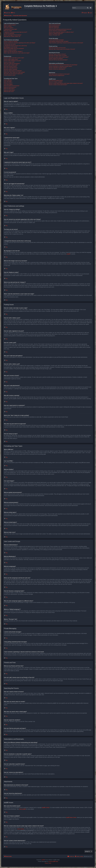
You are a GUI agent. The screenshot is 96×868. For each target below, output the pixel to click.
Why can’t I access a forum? (10, 66)
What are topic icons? (9, 92)
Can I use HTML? (8, 81)
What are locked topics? (9, 90)
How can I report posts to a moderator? (13, 71)
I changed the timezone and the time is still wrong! (15, 46)
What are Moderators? (54, 26)
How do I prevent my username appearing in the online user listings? (20, 43)
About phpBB (22, 809)
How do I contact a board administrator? (58, 85)
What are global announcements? (12, 86)
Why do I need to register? (10, 25)
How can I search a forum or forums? (57, 54)
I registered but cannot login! (10, 29)
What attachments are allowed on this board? (59, 74)
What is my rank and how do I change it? (13, 51)
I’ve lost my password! (9, 34)
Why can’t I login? (8, 31)
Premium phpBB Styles (53, 861)
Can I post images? (8, 84)
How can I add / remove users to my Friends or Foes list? (62, 49)
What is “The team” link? (54, 35)
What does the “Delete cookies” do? (12, 36)
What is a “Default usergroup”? (56, 34)
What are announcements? (10, 87)
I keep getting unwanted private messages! (59, 41)
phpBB (68, 254)
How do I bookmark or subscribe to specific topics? (60, 66)
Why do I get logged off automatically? (13, 35)
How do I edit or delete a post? (11, 59)
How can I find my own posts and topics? (58, 60)
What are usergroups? (54, 28)
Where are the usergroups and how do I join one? (60, 29)
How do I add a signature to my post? (12, 61)
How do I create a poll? (9, 62)
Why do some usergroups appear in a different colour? (61, 32)
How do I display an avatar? (10, 50)
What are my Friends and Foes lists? (57, 48)
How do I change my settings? (11, 41)
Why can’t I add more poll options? (12, 64)
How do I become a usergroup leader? (58, 31)
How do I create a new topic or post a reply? (14, 58)
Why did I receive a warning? (11, 69)
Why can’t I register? (9, 28)
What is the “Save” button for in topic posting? (14, 72)
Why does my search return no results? (58, 55)
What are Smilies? (8, 83)
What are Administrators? (55, 25)
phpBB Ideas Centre (71, 817)
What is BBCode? (8, 80)
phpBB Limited (46, 808)
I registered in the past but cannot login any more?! (16, 32)
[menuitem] (13, 13)
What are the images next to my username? (14, 48)
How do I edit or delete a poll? (11, 65)
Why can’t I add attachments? (11, 68)
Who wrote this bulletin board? (56, 80)
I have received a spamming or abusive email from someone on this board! (66, 43)
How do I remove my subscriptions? (57, 69)
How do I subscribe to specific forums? (58, 68)
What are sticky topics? (9, 89)
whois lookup (21, 829)
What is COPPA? (8, 26)
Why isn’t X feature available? (56, 82)
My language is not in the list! (11, 47)
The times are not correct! (10, 44)
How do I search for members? (56, 58)
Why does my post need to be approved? (13, 74)
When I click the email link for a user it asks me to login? (17, 53)
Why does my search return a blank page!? (59, 57)
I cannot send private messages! (56, 40)
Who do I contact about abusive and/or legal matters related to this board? (66, 83)
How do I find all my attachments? (57, 76)
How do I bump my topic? (10, 75)
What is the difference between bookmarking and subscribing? (63, 65)
